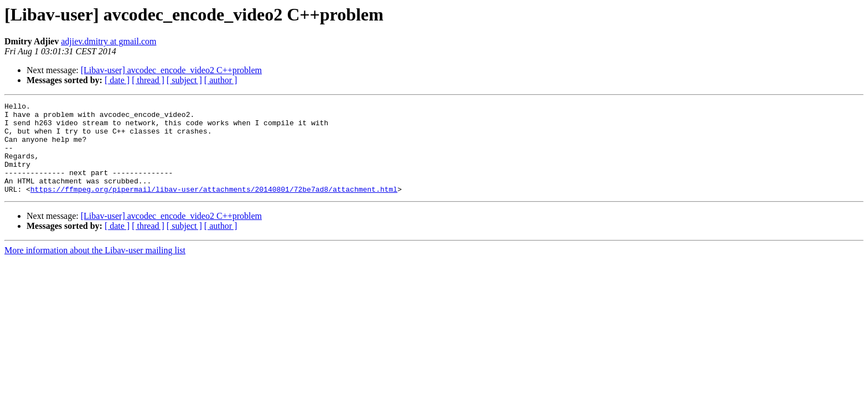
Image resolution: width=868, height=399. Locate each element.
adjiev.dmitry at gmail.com (108, 41)
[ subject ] (184, 80)
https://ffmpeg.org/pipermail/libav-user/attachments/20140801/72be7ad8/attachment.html (214, 207)
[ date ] (117, 80)
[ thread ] (148, 80)
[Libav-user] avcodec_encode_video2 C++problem (171, 70)
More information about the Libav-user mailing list (95, 268)
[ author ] (221, 80)
